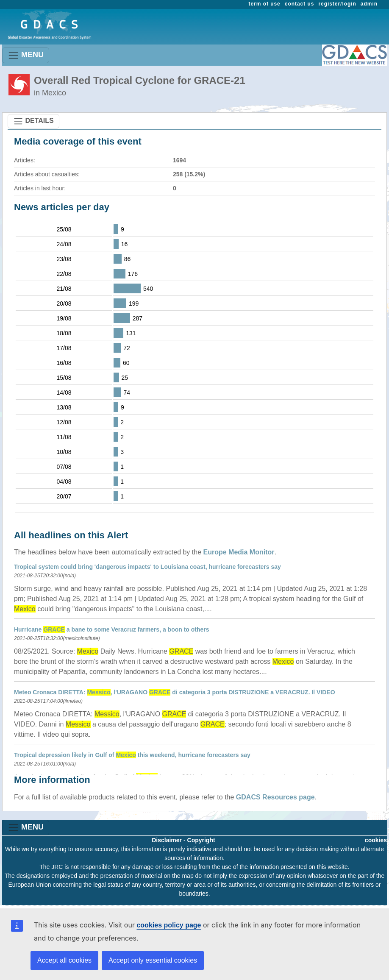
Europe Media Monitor (239, 552)
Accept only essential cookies (153, 960)
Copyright (201, 840)
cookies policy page (169, 925)
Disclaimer (167, 840)
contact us (300, 4)
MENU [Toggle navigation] (26, 55)
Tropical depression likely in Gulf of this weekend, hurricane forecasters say (132, 755)
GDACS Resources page (275, 797)
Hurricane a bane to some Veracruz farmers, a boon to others (112, 629)
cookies (376, 840)
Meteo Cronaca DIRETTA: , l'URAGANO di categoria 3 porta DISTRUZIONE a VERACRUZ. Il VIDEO (175, 692)
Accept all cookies (64, 960)
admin (369, 4)
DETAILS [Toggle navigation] (33, 121)
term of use (265, 4)
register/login (337, 4)
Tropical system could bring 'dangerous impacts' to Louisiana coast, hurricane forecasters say (147, 567)
